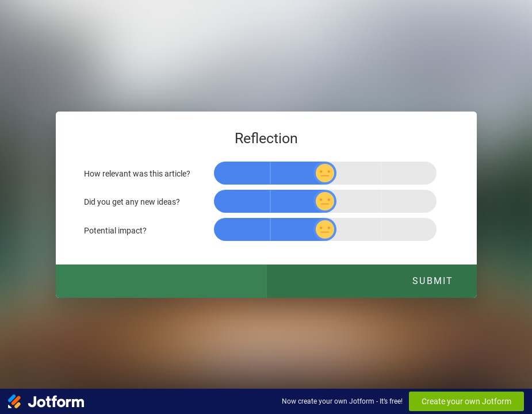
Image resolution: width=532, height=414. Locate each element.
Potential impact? (115, 230)
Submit (433, 281)
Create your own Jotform (466, 401)
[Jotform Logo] (46, 401)
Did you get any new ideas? (132, 202)
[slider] (325, 173)
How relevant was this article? (137, 174)
